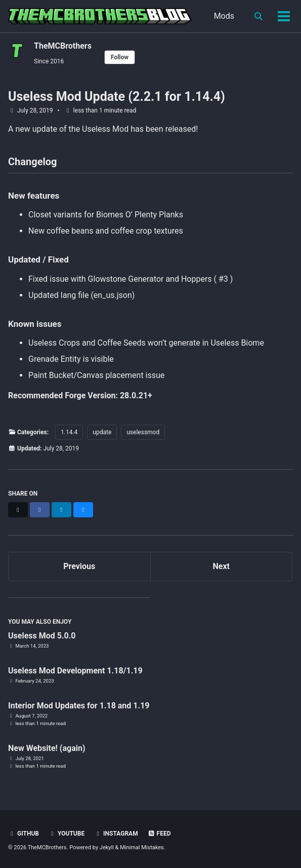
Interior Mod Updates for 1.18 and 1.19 (79, 706)
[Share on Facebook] (40, 510)
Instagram (116, 834)
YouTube (67, 834)
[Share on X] (18, 510)
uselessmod (143, 432)
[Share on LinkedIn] (61, 510)
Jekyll (107, 847)
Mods (224, 16)
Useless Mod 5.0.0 (42, 636)
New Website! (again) (47, 748)
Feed (159, 834)
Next (221, 566)
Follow (120, 57)
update (102, 432)
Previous (79, 566)
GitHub (24, 834)
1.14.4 (69, 432)
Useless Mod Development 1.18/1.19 (75, 671)
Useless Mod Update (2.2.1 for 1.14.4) (117, 97)
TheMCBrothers (63, 46)
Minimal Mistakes (142, 847)
